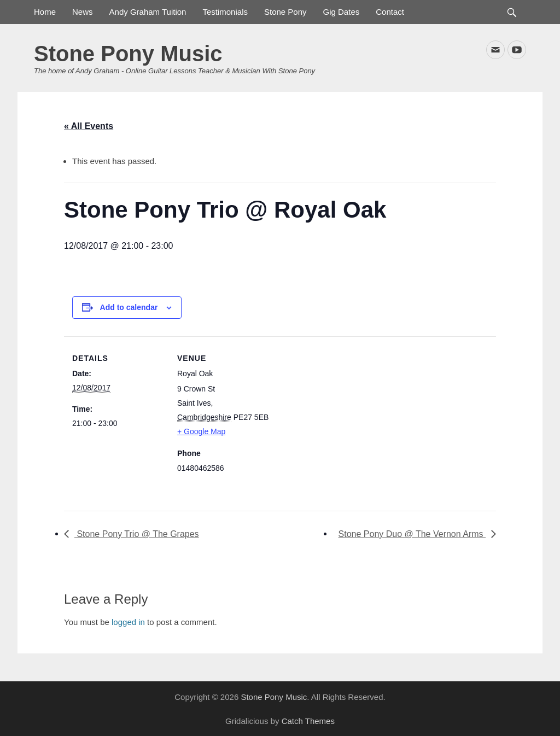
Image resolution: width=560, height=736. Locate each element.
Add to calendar (129, 307)
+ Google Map (201, 431)
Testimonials (225, 12)
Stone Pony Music (128, 54)
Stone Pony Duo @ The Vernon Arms (412, 534)
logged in (128, 622)
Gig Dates (342, 12)
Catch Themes (308, 721)
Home (45, 12)
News (83, 12)
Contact (390, 12)
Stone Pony (285, 12)
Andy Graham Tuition (148, 12)
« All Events (89, 126)
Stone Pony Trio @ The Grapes (137, 534)
